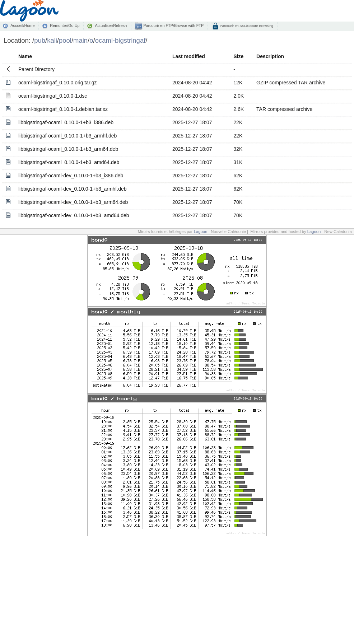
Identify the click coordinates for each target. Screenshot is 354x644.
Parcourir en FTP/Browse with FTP (173, 25)
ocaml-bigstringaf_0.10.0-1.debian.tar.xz (63, 109)
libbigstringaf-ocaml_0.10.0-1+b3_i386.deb (66, 122)
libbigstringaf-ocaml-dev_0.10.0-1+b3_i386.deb (71, 176)
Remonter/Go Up (65, 25)
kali (52, 40)
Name (25, 56)
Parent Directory (36, 69)
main (80, 40)
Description (270, 56)
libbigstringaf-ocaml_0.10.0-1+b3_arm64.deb (68, 149)
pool (65, 40)
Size (238, 56)
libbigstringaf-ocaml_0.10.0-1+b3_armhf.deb (67, 136)
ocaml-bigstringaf (120, 40)
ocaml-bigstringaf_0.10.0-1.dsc (53, 96)
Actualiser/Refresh (111, 25)
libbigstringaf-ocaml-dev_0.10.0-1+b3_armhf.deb (73, 189)
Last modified (189, 56)
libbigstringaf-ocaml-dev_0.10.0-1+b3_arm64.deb (73, 202)
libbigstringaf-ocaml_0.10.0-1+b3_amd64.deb (69, 162)
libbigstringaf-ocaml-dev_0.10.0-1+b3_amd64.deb (74, 215)
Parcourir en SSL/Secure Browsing (246, 26)
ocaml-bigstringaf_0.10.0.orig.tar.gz (58, 83)
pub (40, 40)
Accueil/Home (22, 25)
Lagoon (201, 232)
